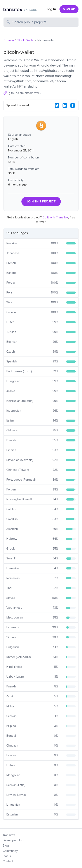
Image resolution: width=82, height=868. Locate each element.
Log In (51, 9)
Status (7, 856)
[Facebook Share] (73, 105)
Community (10, 851)
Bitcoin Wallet (25, 40)
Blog (6, 846)
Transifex (9, 835)
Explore (9, 40)
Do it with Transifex (55, 217)
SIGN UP (69, 9)
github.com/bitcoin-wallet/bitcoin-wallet (25, 93)
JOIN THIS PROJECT (41, 201)
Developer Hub (13, 840)
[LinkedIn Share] (65, 105)
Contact (8, 861)
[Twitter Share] (57, 105)
